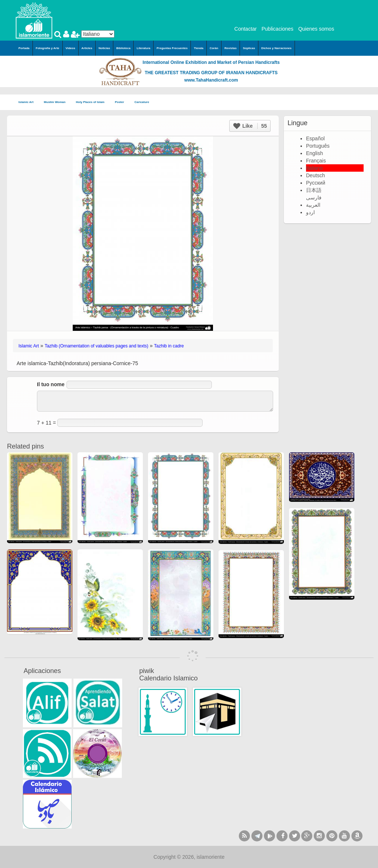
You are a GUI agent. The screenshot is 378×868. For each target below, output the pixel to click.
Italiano (314, 168)
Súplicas (249, 48)
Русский (316, 183)
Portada (24, 48)
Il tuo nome (51, 384)
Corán (214, 48)
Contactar (246, 29)
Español (315, 138)
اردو (310, 212)
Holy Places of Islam (93, 102)
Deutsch (315, 175)
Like (250, 126)
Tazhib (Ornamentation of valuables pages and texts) (97, 346)
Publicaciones (277, 29)
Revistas (231, 48)
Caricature (142, 102)
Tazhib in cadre (169, 346)
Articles (87, 48)
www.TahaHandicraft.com (211, 80)
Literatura (143, 48)
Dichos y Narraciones (276, 48)
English (315, 153)
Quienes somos (316, 29)
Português (318, 146)
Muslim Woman (57, 102)
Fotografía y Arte (48, 48)
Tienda (199, 48)
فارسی (314, 198)
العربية (313, 205)
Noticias (104, 48)
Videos (71, 48)
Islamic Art (28, 102)
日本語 (314, 190)
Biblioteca (123, 48)
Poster (122, 102)
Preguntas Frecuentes (172, 48)
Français (316, 161)
